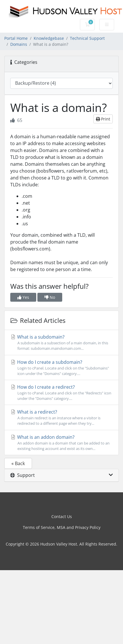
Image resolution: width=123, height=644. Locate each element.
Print (103, 119)
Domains (19, 44)
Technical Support (87, 38)
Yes (23, 297)
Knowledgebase (49, 38)
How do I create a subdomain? (61, 368)
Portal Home (16, 38)
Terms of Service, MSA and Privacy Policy (62, 527)
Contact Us (62, 516)
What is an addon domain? (61, 443)
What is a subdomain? (61, 342)
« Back (18, 463)
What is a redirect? (61, 417)
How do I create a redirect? (61, 393)
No (50, 297)
